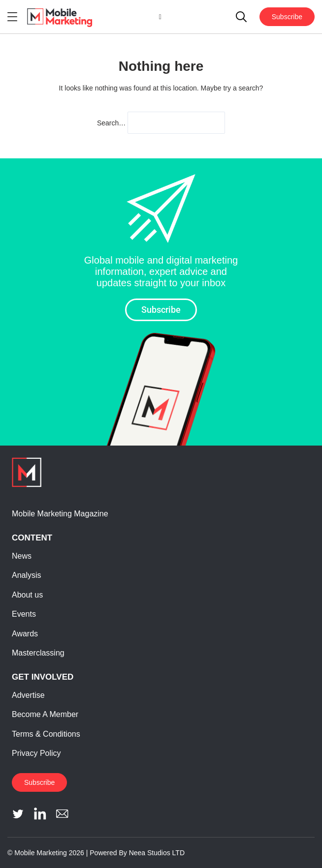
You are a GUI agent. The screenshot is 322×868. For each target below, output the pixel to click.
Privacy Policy (36, 753)
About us (27, 595)
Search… (111, 123)
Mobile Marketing (41, 853)
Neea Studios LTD (157, 853)
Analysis (27, 575)
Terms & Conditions (46, 734)
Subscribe (287, 17)
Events (24, 614)
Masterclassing (38, 653)
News (22, 556)
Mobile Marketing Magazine (60, 514)
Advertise (28, 695)
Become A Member (45, 714)
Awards (25, 634)
